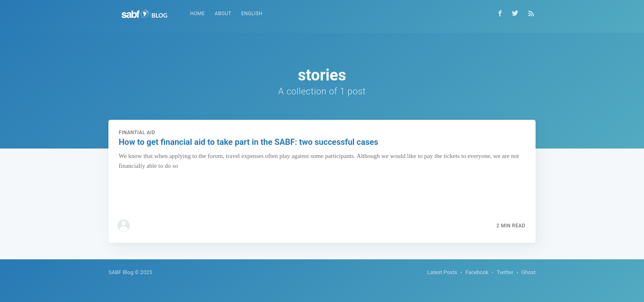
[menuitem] (198, 14)
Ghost (529, 272)
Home (198, 14)
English (252, 14)
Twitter (505, 272)
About (223, 14)
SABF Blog (121, 272)
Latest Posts (442, 272)
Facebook (477, 272)
